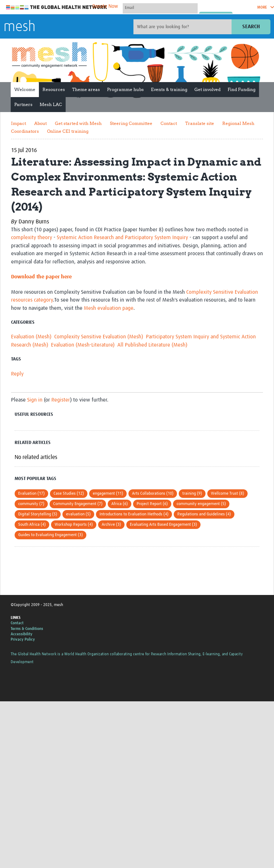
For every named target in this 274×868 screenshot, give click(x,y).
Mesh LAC (51, 104)
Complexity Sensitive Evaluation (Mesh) (99, 337)
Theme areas (86, 89)
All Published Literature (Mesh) (152, 345)
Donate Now (105, 6)
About (40, 123)
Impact (19, 123)
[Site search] (183, 27)
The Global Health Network (57, 7)
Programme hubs (125, 89)
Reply (17, 374)
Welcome (25, 89)
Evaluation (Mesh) (31, 337)
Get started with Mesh (78, 123)
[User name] (160, 7)
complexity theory (32, 238)
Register (61, 400)
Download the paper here (41, 277)
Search (251, 27)
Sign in (35, 400)
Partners (23, 104)
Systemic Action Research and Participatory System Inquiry (122, 238)
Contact (169, 123)
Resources (54, 89)
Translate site (200, 123)
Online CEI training (68, 131)
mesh (19, 27)
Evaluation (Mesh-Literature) (83, 345)
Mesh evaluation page (109, 308)
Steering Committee (131, 123)
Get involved (207, 89)
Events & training (169, 89)
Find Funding (242, 89)
